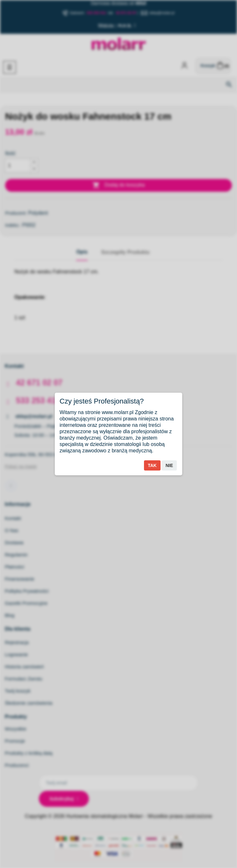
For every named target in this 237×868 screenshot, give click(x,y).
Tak (152, 465)
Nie (169, 465)
